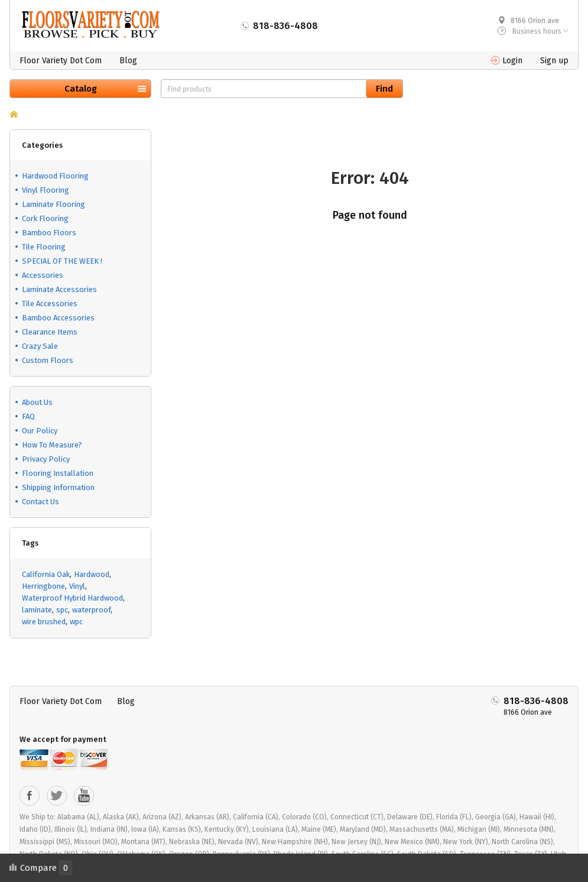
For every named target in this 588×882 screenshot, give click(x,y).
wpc (76, 622)
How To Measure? (52, 445)
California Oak (46, 574)
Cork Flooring (45, 218)
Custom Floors (48, 360)
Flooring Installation (58, 473)
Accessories (43, 275)
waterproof (91, 610)
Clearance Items (50, 332)
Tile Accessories (50, 304)
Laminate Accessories (59, 289)
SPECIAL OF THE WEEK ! (62, 261)
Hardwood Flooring (55, 176)
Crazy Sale (40, 346)
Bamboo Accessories (58, 318)
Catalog (81, 89)
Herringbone (43, 586)
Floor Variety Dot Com (61, 61)
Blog (128, 61)
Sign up (554, 61)
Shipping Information (58, 487)
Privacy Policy (46, 459)
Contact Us (40, 502)
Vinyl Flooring (46, 190)
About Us (37, 402)
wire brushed (44, 622)
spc (62, 610)
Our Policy (40, 431)
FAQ (28, 416)
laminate (37, 610)
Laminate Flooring (53, 204)
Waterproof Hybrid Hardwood (72, 598)
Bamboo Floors (49, 233)
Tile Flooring (44, 247)
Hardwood (92, 574)
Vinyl (77, 586)
